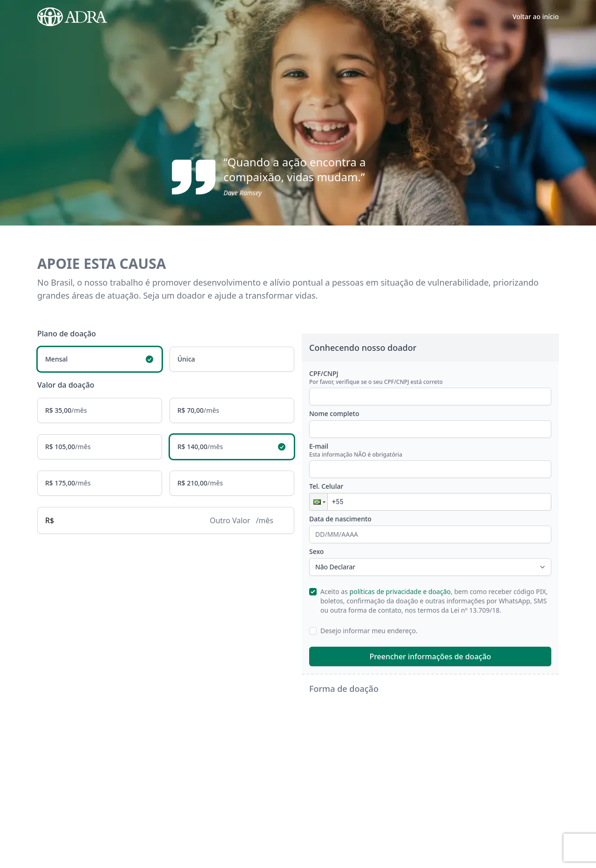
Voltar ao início (536, 17)
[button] (318, 502)
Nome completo (334, 414)
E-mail (430, 451)
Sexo (316, 552)
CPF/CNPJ (430, 378)
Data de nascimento (340, 519)
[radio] (100, 360)
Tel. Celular (326, 487)
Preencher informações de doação (430, 657)
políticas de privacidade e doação (400, 592)
